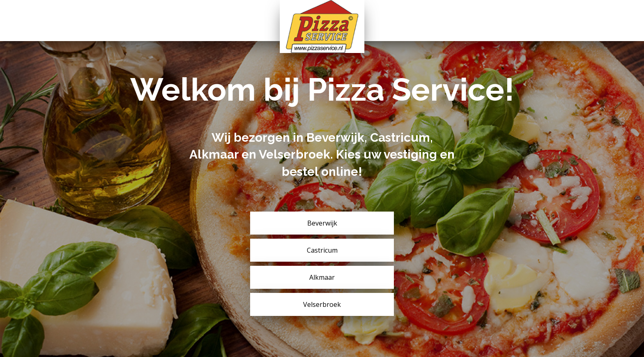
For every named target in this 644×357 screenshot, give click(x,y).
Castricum (322, 250)
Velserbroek (322, 304)
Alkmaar (322, 277)
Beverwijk (322, 223)
